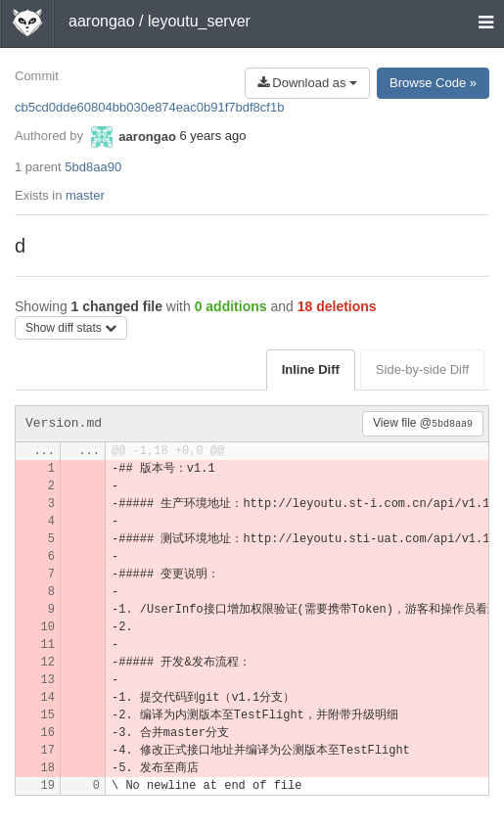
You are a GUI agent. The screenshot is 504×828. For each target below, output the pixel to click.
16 (48, 733)
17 (48, 751)
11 (48, 645)
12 (48, 663)
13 (48, 680)
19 (48, 786)
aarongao (102, 21)
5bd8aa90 (93, 167)
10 (48, 627)
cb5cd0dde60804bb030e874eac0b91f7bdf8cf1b (149, 107)
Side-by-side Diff (422, 369)
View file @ (423, 423)
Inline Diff (311, 369)
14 (48, 698)
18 (48, 768)
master (85, 195)
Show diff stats (71, 328)
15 (48, 715)
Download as (307, 83)
